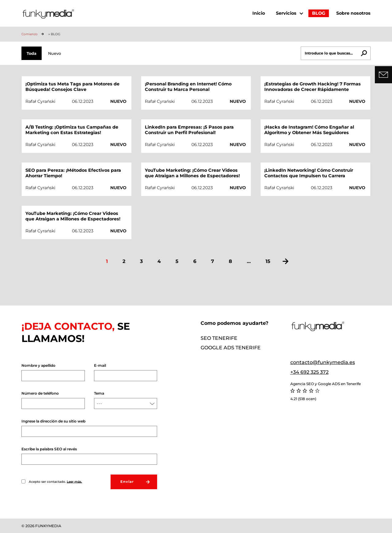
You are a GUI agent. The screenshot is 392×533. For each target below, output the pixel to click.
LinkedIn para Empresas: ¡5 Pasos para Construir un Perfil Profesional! (189, 130)
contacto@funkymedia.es (323, 362)
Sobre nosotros (353, 13)
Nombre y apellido (53, 372)
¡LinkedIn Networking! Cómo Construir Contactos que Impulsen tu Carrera (309, 173)
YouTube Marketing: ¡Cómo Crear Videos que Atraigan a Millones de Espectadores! (192, 173)
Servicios (286, 13)
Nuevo (55, 53)
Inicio (259, 13)
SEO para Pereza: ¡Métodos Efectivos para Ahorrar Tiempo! (73, 173)
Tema (126, 400)
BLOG (319, 13)
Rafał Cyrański (40, 101)
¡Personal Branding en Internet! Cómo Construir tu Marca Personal (188, 87)
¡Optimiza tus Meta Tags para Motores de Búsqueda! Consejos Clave (72, 87)
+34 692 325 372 (309, 372)
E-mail (126, 372)
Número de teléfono (53, 400)
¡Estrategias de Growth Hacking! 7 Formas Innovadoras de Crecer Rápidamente (313, 87)
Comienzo (30, 34)
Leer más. (74, 481)
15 (268, 261)
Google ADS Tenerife (231, 348)
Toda (32, 53)
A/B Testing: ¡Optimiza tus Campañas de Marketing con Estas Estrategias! (72, 130)
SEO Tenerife (219, 338)
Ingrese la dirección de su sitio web (89, 428)
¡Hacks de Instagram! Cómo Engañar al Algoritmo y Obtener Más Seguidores (309, 130)
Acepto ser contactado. (52, 482)
